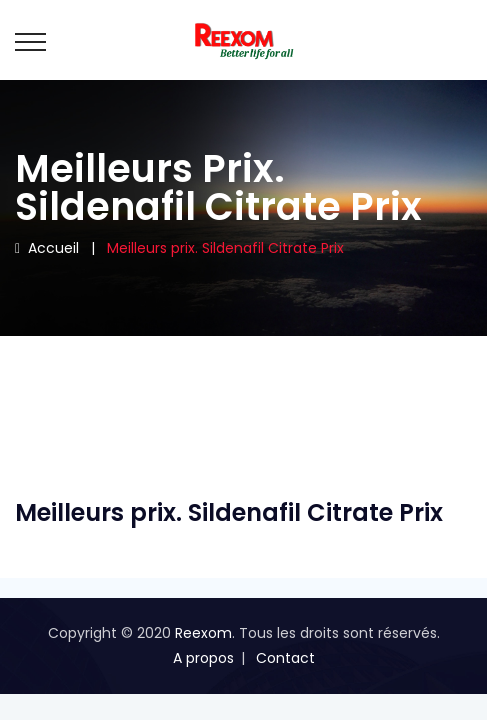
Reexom (203, 633)
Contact (285, 658)
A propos (203, 658)
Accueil (47, 248)
